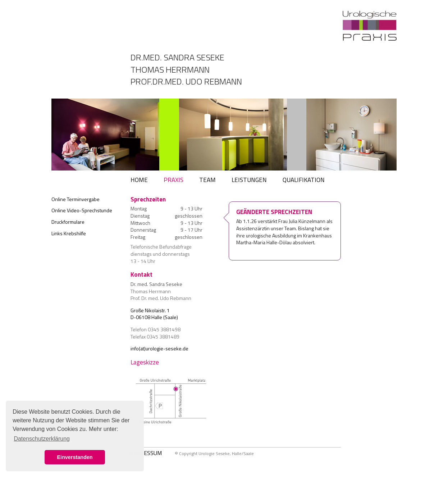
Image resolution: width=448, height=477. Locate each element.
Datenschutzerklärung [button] (42, 439)
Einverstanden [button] (75, 457)
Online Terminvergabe (76, 199)
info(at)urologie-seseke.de (159, 348)
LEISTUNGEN (249, 180)
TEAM (207, 180)
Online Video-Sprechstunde (82, 210)
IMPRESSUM (146, 453)
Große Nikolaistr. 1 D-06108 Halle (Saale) (154, 314)
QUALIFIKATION (304, 180)
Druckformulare (68, 222)
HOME (139, 180)
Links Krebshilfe (69, 233)
